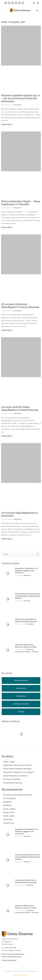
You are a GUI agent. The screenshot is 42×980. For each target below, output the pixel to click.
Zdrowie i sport (9, 813)
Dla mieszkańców (9, 799)
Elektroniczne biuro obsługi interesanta (17, 795)
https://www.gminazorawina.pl (13, 954)
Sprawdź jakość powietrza (13, 783)
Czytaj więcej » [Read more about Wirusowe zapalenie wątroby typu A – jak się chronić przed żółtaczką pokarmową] (7, 125)
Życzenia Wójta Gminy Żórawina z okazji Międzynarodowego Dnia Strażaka (28, 596)
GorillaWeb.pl (24, 975)
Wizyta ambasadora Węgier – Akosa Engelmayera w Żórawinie (21, 203)
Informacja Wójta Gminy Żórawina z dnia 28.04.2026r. (26, 646)
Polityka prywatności (9, 960)
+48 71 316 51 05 (10, 948)
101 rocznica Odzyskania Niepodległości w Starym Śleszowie (20, 306)
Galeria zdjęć (8, 820)
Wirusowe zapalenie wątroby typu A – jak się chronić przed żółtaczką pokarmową (20, 98)
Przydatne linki (9, 823)
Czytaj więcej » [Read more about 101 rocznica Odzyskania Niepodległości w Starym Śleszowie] (7, 330)
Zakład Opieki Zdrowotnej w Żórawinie (17, 765)
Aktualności (18, 105)
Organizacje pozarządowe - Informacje (27, 652)
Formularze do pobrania (12, 779)
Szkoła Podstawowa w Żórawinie (15, 776)
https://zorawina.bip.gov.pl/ (12, 957)
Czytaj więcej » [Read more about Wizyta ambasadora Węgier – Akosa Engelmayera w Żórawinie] (7, 227)
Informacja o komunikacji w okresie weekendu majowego (26, 620)
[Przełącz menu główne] (37, 11)
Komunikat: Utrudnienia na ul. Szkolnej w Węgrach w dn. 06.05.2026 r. (26, 571)
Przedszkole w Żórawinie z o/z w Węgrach (19, 772)
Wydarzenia (7, 806)
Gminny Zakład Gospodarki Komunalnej (17, 769)
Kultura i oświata (9, 809)
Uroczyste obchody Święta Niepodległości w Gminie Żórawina (20, 408)
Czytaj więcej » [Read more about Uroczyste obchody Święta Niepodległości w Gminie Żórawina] (7, 436)
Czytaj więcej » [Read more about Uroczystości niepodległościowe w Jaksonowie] (7, 539)
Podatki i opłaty (9, 762)
